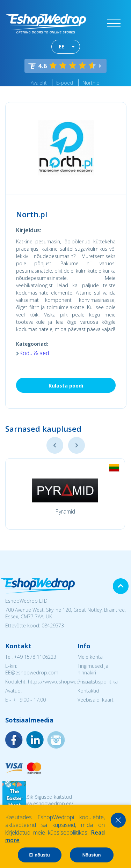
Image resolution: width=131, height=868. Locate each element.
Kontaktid (88, 691)
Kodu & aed (34, 353)
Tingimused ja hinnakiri (93, 669)
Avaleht (39, 83)
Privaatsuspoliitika (98, 682)
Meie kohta (90, 657)
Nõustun (92, 855)
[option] (65, 494)
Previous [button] (55, 445)
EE (61, 46)
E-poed (65, 83)
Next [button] (77, 445)
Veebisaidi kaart (96, 700)
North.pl (92, 83)
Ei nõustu (39, 855)
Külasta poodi (66, 386)
